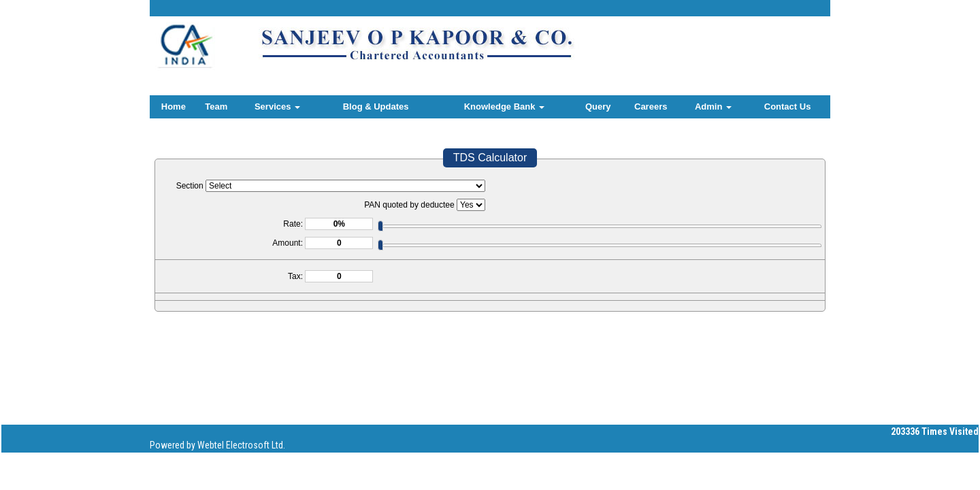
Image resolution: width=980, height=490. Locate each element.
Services (277, 107)
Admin (713, 107)
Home (174, 107)
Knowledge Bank (504, 107)
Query (598, 107)
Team (216, 107)
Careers (651, 107)
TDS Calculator (490, 158)
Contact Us (788, 107)
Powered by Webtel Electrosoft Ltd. (217, 445)
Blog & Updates (376, 107)
